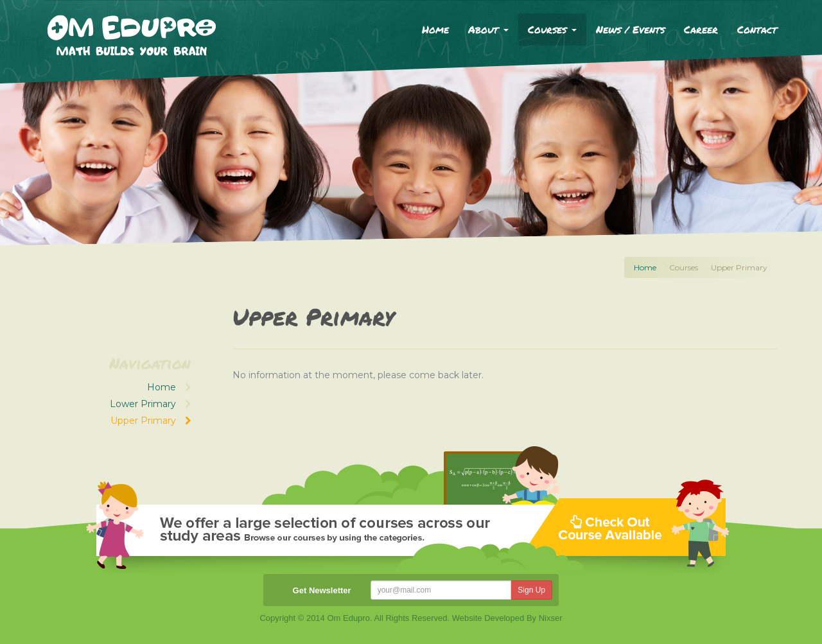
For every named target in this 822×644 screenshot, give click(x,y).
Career (701, 29)
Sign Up (531, 590)
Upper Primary (151, 421)
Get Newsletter (322, 590)
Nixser (551, 618)
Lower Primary (150, 404)
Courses (552, 29)
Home (435, 29)
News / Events (630, 29)
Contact (757, 29)
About (488, 29)
